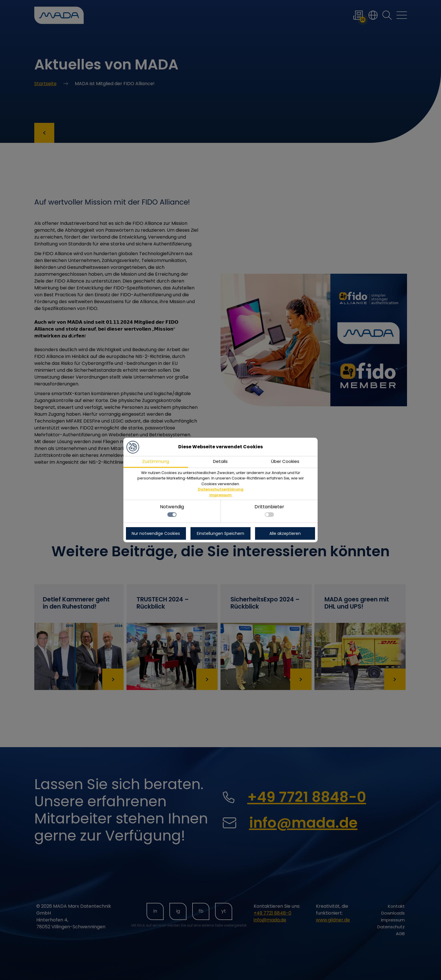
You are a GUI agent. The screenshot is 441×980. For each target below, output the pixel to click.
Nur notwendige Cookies (156, 533)
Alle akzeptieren (285, 533)
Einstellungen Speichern (220, 533)
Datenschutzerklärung (221, 489)
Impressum (220, 495)
